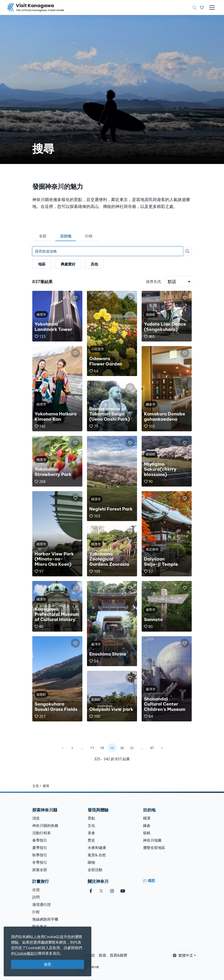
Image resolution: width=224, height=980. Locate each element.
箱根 (147, 833)
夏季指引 (40, 848)
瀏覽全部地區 (154, 848)
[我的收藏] (202, 8)
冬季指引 (40, 862)
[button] (202, 8)
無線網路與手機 (45, 919)
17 (92, 748)
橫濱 (147, 818)
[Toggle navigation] (212, 8)
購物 (91, 862)
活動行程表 (42, 833)
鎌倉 (147, 825)
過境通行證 (42, 904)
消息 (36, 818)
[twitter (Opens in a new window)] (101, 891)
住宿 (36, 890)
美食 (91, 833)
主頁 (36, 786)
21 (132, 748)
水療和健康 (97, 848)
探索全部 (40, 870)
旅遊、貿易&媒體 (113, 955)
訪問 (36, 897)
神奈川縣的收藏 (45, 825)
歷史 (91, 840)
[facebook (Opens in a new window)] (91, 891)
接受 (48, 964)
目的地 (66, 236)
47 (152, 748)
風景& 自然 (97, 855)
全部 (43, 236)
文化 (91, 825)
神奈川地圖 (152, 840)
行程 (89, 236)
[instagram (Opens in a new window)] (112, 891)
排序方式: (154, 282)
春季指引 (40, 840)
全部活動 (95, 870)
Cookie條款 (24, 953)
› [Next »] (162, 748)
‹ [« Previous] (62, 748)
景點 (91, 818)
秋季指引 (40, 855)
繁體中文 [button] (183, 955)
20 (122, 748)
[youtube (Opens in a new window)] (123, 891)
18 (102, 748)
